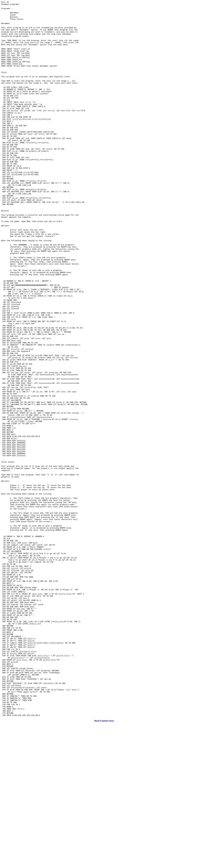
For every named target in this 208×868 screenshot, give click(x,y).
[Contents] (104, 864)
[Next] (111, 864)
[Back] (97, 864)
